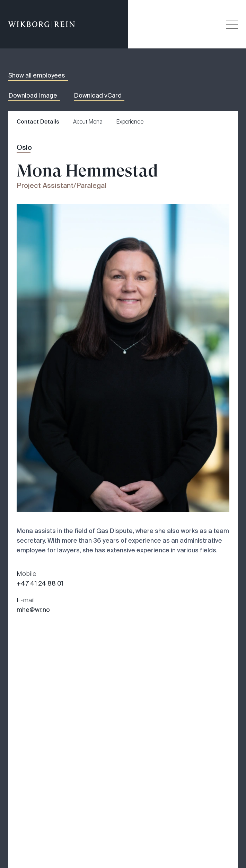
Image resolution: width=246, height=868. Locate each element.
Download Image (33, 96)
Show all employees (37, 75)
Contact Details (38, 122)
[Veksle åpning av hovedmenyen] (232, 24)
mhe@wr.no (33, 610)
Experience (130, 122)
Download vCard (98, 96)
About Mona (88, 122)
